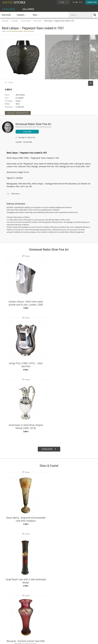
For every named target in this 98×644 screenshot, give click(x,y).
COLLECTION (28, 142)
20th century (37, 21)
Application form (10, 628)
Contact (74, 624)
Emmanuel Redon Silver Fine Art (33, 124)
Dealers (44, 620)
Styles (24, 623)
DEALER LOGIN (10, 623)
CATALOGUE (9, 9)
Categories (25, 620)
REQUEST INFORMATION (18, 113)
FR (73, 2)
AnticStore (5, 21)
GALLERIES (28, 9)
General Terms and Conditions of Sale (54, 640)
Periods (24, 626)
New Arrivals (6, 15)
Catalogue (15, 21)
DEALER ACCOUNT (8, 617)
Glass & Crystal (26, 21)
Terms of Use (36, 640)
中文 (81, 2)
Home (74, 621)
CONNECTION (92, 2)
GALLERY (19, 142)
